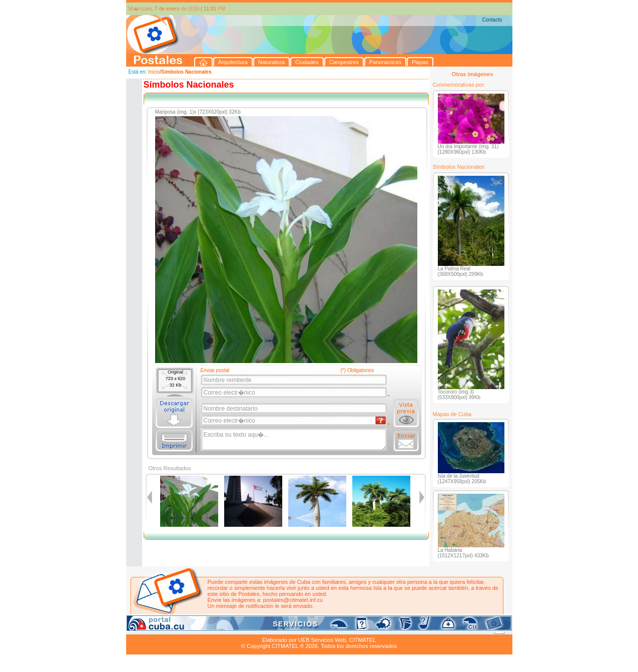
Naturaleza (190, 628)
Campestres (251, 628)
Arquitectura (158, 628)
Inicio (154, 72)
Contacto (492, 20)
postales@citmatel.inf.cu (293, 600)
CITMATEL (363, 640)
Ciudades (220, 628)
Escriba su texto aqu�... (294, 440)
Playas (315, 628)
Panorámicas (286, 628)
